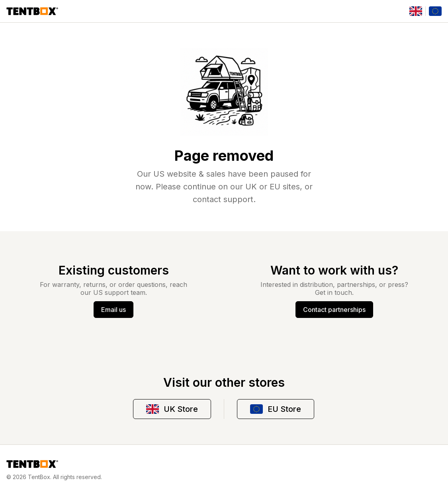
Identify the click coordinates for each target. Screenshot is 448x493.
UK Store (172, 409)
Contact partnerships (334, 310)
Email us (113, 310)
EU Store (276, 409)
